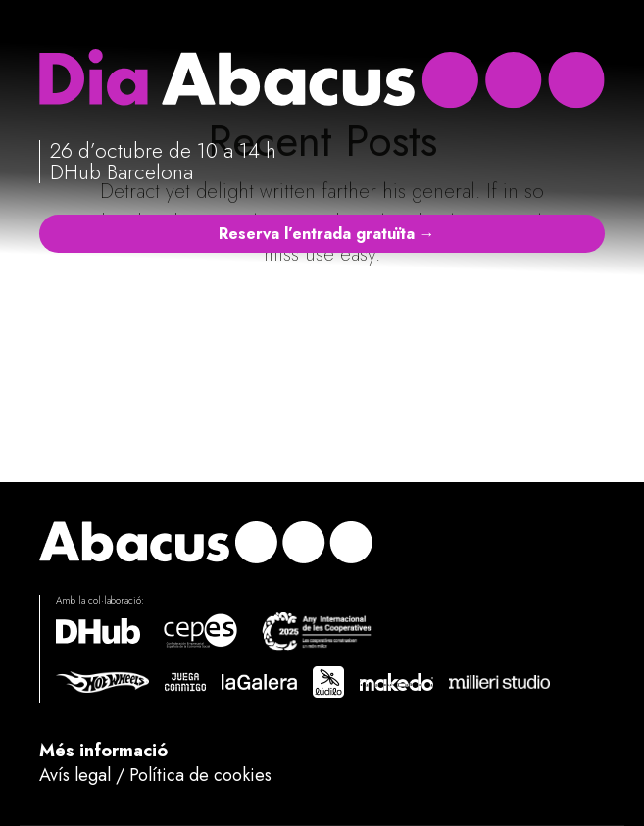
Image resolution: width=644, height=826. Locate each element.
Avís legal (75, 775)
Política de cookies (200, 775)
